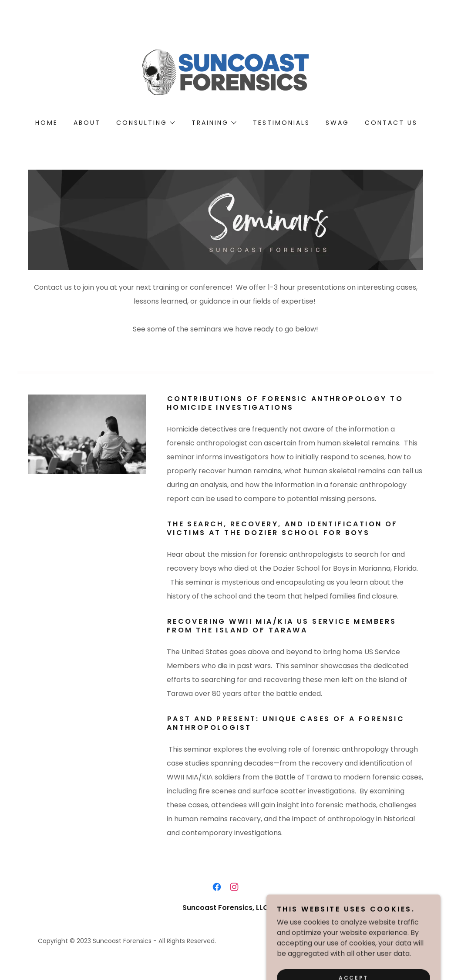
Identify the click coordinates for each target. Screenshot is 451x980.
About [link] (87, 123)
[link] (225, 72)
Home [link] (47, 123)
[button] (145, 123)
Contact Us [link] (391, 123)
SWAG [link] (337, 123)
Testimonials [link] (281, 123)
